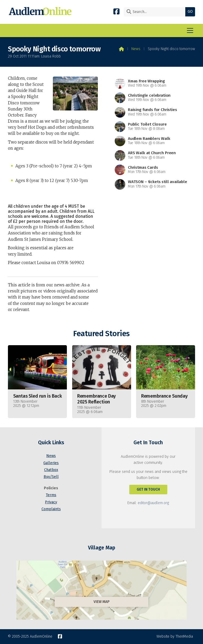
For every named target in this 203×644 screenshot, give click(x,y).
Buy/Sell (51, 477)
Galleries (51, 463)
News (136, 49)
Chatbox (51, 470)
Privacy (51, 502)
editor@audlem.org (153, 503)
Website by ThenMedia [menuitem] (175, 636)
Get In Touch (148, 489)
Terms (51, 495)
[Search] (156, 12)
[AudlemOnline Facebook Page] (116, 11)
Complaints (51, 509)
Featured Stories (101, 334)
